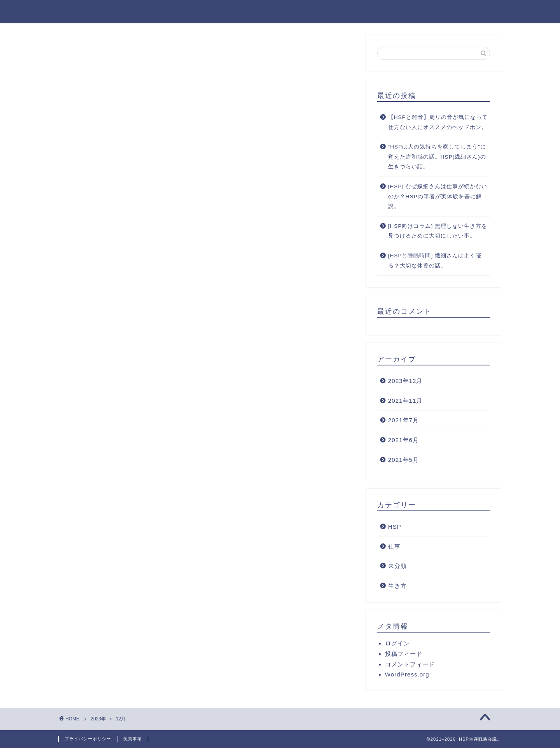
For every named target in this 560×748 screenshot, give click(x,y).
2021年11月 (405, 401)
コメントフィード (410, 664)
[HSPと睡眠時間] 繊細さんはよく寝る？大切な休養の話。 (435, 261)
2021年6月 (403, 440)
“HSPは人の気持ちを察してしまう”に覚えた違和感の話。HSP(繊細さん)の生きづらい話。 (437, 157)
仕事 (394, 546)
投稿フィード (404, 654)
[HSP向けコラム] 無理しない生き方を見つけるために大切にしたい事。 (438, 231)
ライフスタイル (417, 12)
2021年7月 (403, 420)
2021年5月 (403, 460)
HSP (395, 527)
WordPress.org (407, 674)
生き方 (397, 586)
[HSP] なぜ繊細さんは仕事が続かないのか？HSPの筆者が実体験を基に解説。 (438, 196)
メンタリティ (477, 12)
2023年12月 (405, 381)
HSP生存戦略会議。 (98, 11)
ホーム (329, 12)
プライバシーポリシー (88, 739)
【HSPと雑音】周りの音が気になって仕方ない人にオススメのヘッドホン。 (438, 122)
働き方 (367, 12)
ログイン (397, 643)
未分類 (397, 566)
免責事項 (133, 739)
